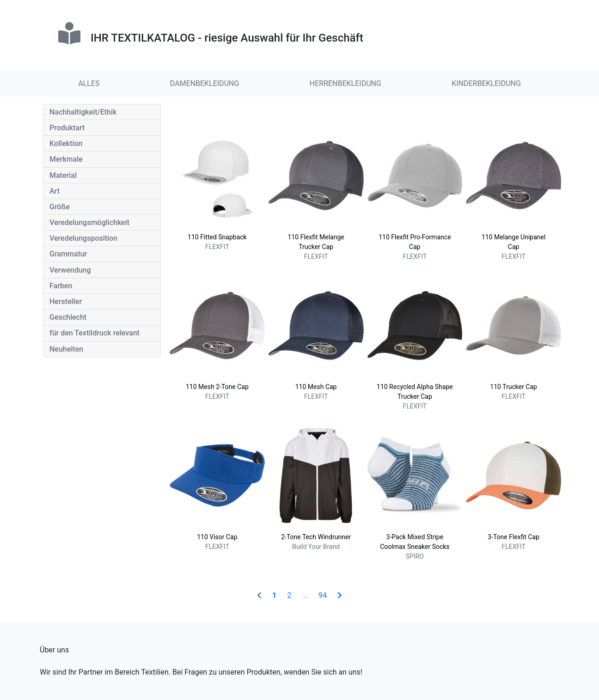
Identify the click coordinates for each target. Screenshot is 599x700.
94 (323, 595)
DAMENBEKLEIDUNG (205, 83)
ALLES (89, 83)
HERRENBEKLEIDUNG (345, 83)
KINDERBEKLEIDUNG (486, 83)
